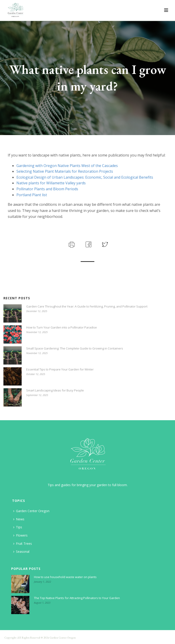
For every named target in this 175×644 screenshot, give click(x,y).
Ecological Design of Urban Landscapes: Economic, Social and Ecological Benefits (85, 177)
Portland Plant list (32, 195)
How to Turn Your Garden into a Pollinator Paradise (62, 327)
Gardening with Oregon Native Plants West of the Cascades (67, 166)
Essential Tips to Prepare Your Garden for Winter (60, 369)
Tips (18, 527)
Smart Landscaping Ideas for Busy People (55, 390)
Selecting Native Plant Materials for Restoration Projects (65, 171)
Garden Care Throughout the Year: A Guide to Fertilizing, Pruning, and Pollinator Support (87, 306)
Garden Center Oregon (31, 511)
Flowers (20, 535)
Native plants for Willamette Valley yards (51, 183)
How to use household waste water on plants (65, 577)
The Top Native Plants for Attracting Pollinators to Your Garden (77, 598)
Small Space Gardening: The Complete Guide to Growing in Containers (75, 348)
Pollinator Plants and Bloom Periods (47, 189)
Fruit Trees (23, 544)
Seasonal (21, 551)
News (19, 519)
